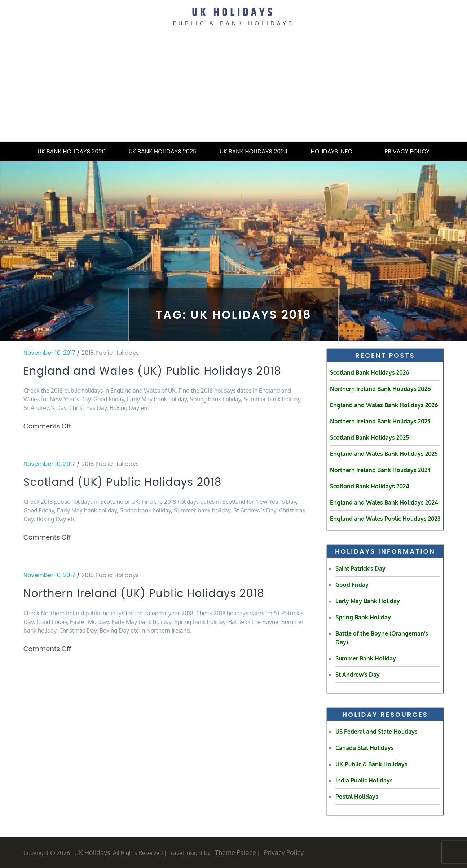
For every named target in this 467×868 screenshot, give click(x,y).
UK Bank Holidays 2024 (254, 151)
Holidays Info (336, 151)
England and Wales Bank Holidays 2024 (384, 502)
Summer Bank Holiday (366, 658)
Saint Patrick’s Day (360, 568)
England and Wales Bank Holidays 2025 (384, 453)
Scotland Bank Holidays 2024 (370, 486)
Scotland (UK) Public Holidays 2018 (134, 497)
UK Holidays (234, 12)
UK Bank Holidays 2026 (72, 151)
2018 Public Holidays (110, 352)
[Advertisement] (234, 87)
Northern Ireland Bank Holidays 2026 (380, 388)
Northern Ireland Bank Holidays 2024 (380, 470)
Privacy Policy (407, 151)
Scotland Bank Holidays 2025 (369, 437)
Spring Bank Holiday (363, 617)
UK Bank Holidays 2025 (163, 151)
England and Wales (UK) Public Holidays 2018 (152, 378)
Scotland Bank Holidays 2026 (369, 372)
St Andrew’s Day (358, 674)
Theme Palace (235, 852)
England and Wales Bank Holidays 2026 (384, 405)
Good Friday (352, 584)
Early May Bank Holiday (368, 601)
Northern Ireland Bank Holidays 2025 (380, 421)
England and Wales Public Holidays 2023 (385, 518)
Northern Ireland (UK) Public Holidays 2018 (158, 610)
